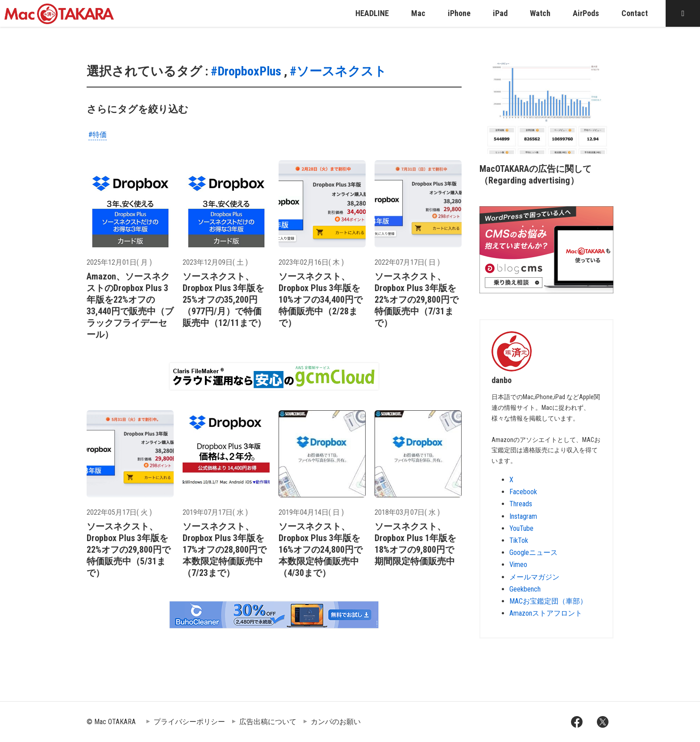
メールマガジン (534, 577)
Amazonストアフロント (546, 613)
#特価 (98, 135)
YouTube (521, 528)
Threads (521, 504)
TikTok (519, 540)
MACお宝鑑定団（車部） (548, 601)
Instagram (523, 516)
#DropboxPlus (246, 71)
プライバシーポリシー (189, 722)
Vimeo (518, 565)
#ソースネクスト (338, 71)
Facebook (523, 492)
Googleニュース (533, 552)
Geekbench (525, 589)
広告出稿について (268, 722)
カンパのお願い (336, 722)
